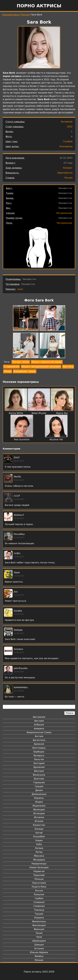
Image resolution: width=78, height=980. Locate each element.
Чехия (39, 933)
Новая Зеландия (39, 867)
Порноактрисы (11, 15)
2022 (70, 127)
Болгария (39, 763)
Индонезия (39, 806)
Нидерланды (39, 864)
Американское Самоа (39, 732)
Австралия (39, 717)
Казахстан (39, 825)
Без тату (68, 367)
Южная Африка (39, 952)
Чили (39, 937)
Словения (39, 906)
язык (20, 289)
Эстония (39, 949)
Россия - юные (21, 362)
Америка (39, 729)
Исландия (39, 813)
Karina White (16, 413)
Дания (39, 790)
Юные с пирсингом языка (47, 362)
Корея (39, 840)
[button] (26, 318)
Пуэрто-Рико (39, 887)
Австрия (39, 721)
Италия (39, 821)
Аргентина (39, 740)
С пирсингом (12, 367)
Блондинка (66, 146)
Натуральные (64, 213)
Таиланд (39, 910)
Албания (39, 725)
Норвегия (39, 871)
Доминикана (39, 794)
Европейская (65, 173)
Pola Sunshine (22, 439)
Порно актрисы (39, 6)
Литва (39, 852)
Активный (67, 122)
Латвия (39, 848)
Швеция (39, 945)
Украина (39, 918)
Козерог (68, 168)
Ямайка (39, 956)
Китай (39, 833)
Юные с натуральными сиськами (41, 367)
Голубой (68, 141)
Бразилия (39, 767)
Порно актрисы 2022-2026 (39, 972)
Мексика (39, 856)
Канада (39, 829)
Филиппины (39, 921)
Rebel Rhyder (39, 413)
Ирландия (39, 810)
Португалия (39, 883)
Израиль (39, 798)
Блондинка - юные (25, 371)
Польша (39, 879)
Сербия (39, 898)
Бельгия (39, 759)
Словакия (39, 902)
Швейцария (39, 941)
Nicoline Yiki (56, 439)
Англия (39, 736)
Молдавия (39, 860)
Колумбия (39, 837)
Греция (39, 786)
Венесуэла (39, 775)
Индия (39, 802)
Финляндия (39, 925)
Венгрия (39, 771)
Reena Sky (62, 413)
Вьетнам (39, 779)
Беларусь (39, 756)
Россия (25, 15)
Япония (39, 960)
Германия (39, 783)
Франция (39, 929)
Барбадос (39, 752)
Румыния (39, 894)
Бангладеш (39, 748)
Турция (39, 914)
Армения (39, 744)
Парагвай (39, 875)
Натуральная (64, 223)
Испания (39, 817)
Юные (8, 371)
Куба (39, 844)
